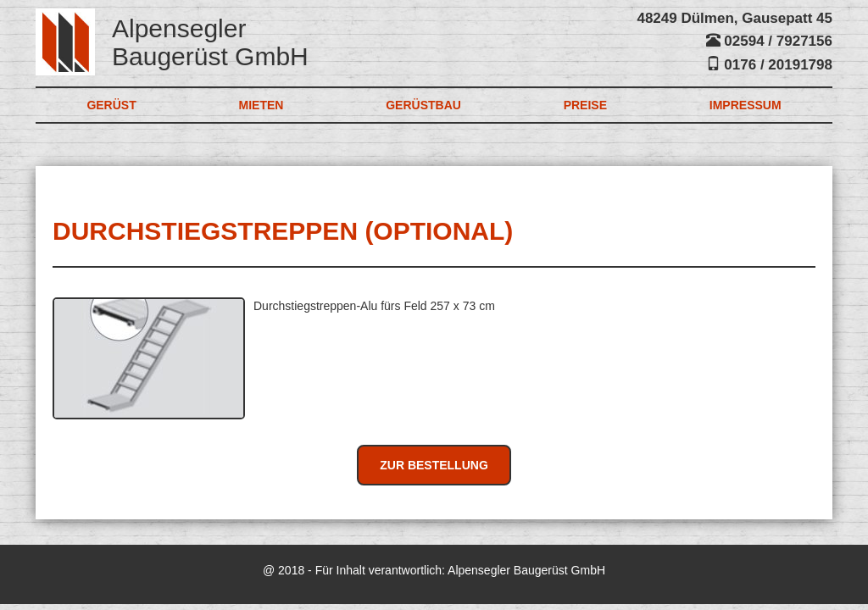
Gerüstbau (423, 105)
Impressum (746, 105)
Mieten (262, 105)
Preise (585, 105)
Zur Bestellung (434, 465)
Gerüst (111, 105)
